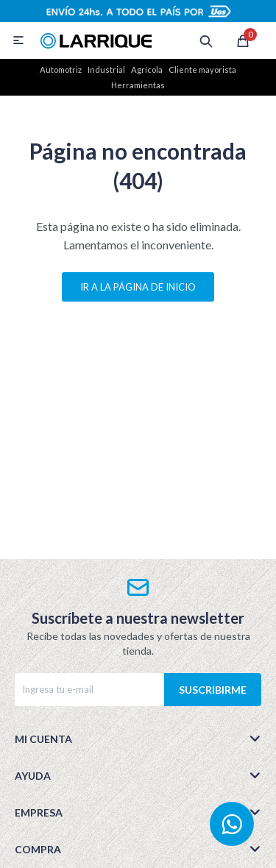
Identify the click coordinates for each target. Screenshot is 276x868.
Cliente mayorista (202, 70)
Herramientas (138, 85)
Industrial (106, 70)
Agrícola (147, 70)
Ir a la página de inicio (138, 287)
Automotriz (61, 70)
